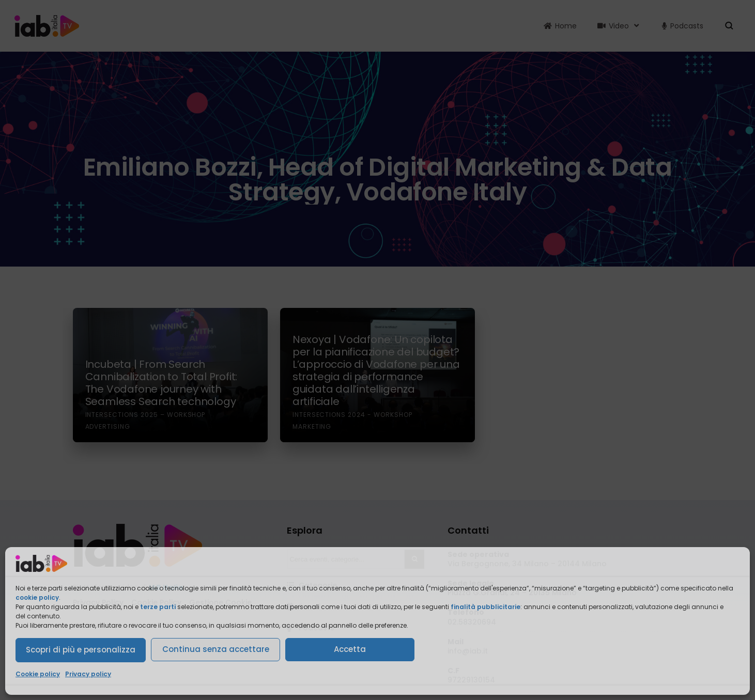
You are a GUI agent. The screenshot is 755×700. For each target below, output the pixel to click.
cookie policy (37, 597)
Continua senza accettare (216, 649)
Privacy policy (88, 674)
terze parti (158, 607)
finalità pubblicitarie (486, 607)
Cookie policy (38, 674)
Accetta (350, 649)
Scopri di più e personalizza (81, 650)
